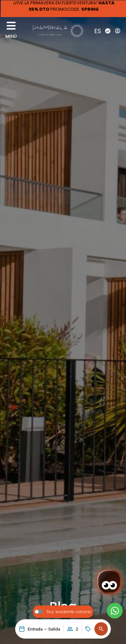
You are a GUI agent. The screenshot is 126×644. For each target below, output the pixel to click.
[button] (101, 629)
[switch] (63, 612)
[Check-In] (108, 31)
